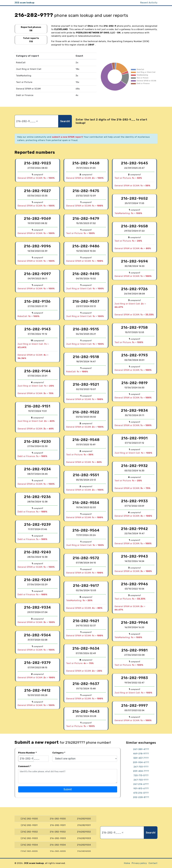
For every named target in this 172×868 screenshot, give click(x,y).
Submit (68, 789)
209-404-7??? (141, 771)
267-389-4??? (141, 749)
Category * (59, 753)
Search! (65, 121)
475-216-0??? (141, 793)
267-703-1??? (141, 767)
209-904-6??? (141, 762)
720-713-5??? (141, 775)
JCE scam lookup (24, 3)
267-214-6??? (141, 784)
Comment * (25, 766)
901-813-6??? (141, 789)
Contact (153, 863)
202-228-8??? (141, 797)
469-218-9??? (141, 754)
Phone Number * (27, 753)
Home (127, 863)
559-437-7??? (141, 758)
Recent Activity (149, 3)
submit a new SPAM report (67, 137)
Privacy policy (139, 863)
